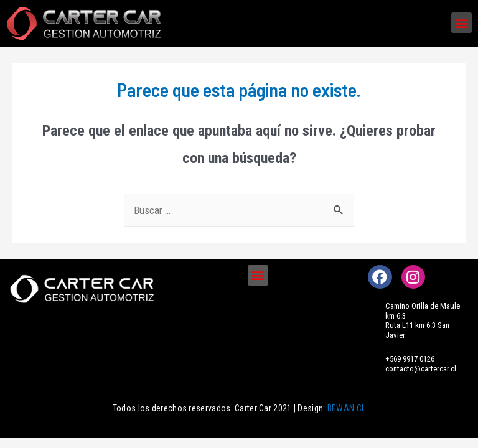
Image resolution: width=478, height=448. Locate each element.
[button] (462, 23)
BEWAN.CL (346, 408)
